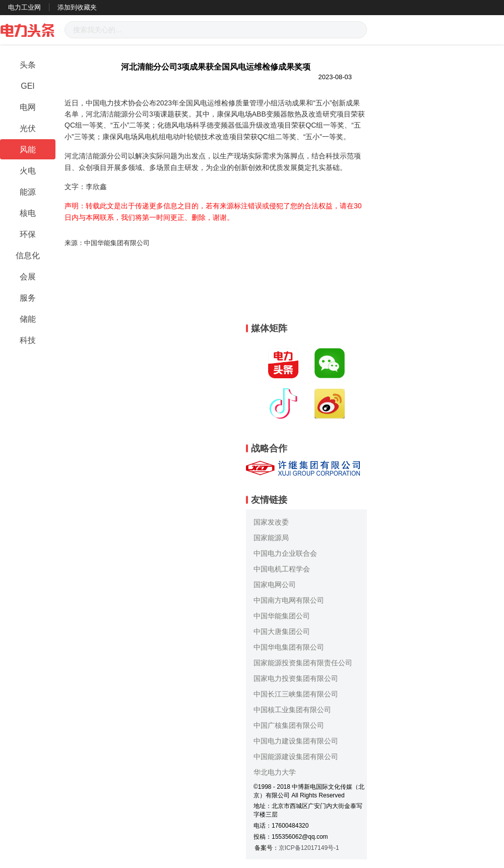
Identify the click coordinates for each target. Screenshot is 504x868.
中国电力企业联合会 (285, 553)
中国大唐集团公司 (282, 631)
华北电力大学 (275, 772)
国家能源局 (271, 538)
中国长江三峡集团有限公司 (296, 694)
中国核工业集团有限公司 (292, 710)
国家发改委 (271, 522)
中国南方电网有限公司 (289, 600)
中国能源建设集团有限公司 (296, 757)
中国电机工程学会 (282, 569)
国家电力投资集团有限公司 (296, 678)
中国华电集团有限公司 (289, 647)
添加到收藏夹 (77, 7)
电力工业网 (24, 7)
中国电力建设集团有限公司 (296, 741)
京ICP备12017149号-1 (309, 848)
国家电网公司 (275, 585)
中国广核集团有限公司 (289, 725)
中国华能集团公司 (282, 616)
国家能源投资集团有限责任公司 (303, 663)
